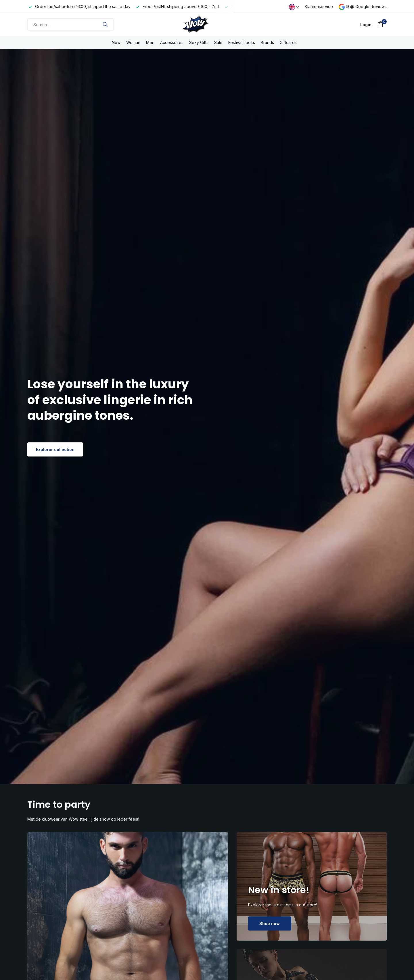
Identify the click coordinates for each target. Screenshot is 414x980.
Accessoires (172, 42)
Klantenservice (319, 6)
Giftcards (288, 42)
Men (150, 42)
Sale (218, 42)
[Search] (70, 25)
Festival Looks (242, 42)
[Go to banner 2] (312, 886)
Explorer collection (55, 449)
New (116, 42)
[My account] (366, 25)
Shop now (270, 923)
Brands (267, 42)
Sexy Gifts (199, 42)
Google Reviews (371, 6)
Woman (133, 42)
